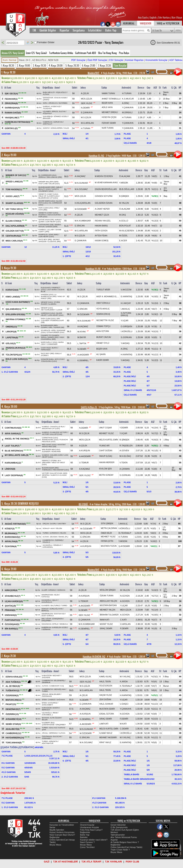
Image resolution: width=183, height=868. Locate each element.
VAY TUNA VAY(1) (14, 209)
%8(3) (153, 533)
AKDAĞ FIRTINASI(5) (16, 524)
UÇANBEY (47, 111)
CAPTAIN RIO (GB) (46, 225)
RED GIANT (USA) (49, 445)
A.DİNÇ (126, 103)
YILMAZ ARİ (104, 446)
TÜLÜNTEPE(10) (14, 355)
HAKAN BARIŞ (101, 226)
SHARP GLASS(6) (15, 203)
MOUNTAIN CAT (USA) (51, 429)
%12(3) (155, 221)
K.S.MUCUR (128, 99)
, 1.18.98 (139, 269)
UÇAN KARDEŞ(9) (14, 601)
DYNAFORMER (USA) (56, 332)
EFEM (44, 700)
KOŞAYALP (47, 113)
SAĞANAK (46, 677)
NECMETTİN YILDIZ (105, 320)
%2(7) (154, 620)
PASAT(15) (11, 704)
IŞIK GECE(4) (12, 94)
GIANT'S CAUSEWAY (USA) (49, 190)
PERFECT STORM (49, 461)
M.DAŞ (122, 215)
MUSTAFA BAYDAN (108, 605)
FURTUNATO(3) (13, 620)
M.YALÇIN (124, 203)
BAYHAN (45, 718)
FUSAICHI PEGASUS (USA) (55, 441)
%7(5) (154, 724)
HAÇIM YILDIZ (106, 695)
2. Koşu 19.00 (23, 65)
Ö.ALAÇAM (125, 176)
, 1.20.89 (139, 504)
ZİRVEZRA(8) (12, 103)
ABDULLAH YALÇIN (108, 601)
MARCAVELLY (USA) (49, 342)
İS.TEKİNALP (125, 533)
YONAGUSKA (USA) (49, 361)
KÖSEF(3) (10, 528)
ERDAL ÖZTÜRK (107, 714)
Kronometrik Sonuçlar (156, 60)
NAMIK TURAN (108, 93)
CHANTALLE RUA (57, 427)
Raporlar (64, 30)
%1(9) (154, 628)
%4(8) (154, 183)
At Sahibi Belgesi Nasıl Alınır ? (125, 842)
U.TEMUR (84, 463)
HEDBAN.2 (64, 624)
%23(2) (155, 677)
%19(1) (155, 290)
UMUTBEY (62, 524)
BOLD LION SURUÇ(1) (17, 359)
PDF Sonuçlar (78, 60)
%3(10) (155, 231)
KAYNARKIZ (52, 703)
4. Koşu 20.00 (56, 65)
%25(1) (155, 695)
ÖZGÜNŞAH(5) (12, 624)
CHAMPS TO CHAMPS (50, 335)
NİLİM (56, 595)
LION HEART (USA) (53, 222)
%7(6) (154, 326)
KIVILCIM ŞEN (105, 469)
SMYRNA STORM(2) (16, 319)
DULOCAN (57, 736)
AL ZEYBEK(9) (13, 686)
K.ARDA (124, 681)
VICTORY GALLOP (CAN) (52, 434)
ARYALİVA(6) (12, 541)
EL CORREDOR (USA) (47, 175)
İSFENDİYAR (48, 98)
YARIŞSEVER (146, 23)
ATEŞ (56, 208)
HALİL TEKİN (105, 682)
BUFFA (55, 348)
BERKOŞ (45, 611)
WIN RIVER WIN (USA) (51, 450)
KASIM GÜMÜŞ (102, 241)
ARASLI (45, 733)
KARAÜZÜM (47, 676)
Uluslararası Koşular (89, 827)
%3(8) (154, 469)
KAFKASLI (46, 597)
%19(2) (155, 314)
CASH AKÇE (46, 348)
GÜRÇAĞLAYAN (56, 609)
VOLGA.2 (46, 542)
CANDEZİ (51, 700)
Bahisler (84, 837)
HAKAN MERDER (107, 462)
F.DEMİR (124, 628)
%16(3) (155, 440)
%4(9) (154, 203)
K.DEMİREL (83, 360)
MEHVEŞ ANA (60, 689)
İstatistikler (95, 30)
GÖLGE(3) (11, 343)
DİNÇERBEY (47, 621)
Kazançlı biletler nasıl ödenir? (94, 840)
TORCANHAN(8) (14, 743)
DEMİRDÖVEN (47, 595)
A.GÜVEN (124, 451)
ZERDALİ (42, 177)
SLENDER (46, 451)
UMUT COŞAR (106, 428)
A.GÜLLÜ (124, 221)
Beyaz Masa (55, 845)
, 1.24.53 (139, 156)
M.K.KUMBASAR (83, 221)
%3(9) (154, 337)
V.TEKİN (124, 463)
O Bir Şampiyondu (119, 827)
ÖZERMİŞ (59, 540)
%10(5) (155, 296)
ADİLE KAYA (107, 107)
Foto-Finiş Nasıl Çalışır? (91, 830)
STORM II (45, 355)
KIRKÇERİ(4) (11, 590)
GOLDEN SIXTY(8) (15, 231)
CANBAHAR (54, 686)
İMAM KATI (104, 620)
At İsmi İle (157, 31)
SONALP (46, 528)
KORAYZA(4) (12, 290)
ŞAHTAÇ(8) (11, 606)
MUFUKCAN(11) (14, 700)
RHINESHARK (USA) (50, 440)
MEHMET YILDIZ (106, 433)
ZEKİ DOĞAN (105, 700)
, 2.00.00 (138, 407)
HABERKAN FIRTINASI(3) (18, 122)
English (153, 18)
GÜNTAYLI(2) (12, 128)
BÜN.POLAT (125, 226)
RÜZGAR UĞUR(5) (15, 214)
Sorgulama (79, 30)
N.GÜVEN (125, 596)
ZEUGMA (54, 537)
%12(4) (155, 303)
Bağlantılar (55, 837)
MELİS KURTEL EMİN (109, 440)
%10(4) (155, 209)
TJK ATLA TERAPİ (91, 862)
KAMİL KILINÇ (106, 677)
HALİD (66, 128)
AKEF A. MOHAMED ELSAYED (110, 297)
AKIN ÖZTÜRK (103, 331)
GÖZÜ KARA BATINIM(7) (18, 302)
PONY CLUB (132, 862)
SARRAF (46, 107)
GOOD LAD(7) (13, 196)
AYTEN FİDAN (101, 236)
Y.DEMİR (124, 428)
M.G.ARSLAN (87, 123)
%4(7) (154, 226)
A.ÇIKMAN (125, 469)
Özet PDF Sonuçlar (97, 60)
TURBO (46, 533)
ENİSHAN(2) (11, 615)
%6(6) (154, 236)
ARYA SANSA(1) (13, 434)
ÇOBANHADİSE (48, 725)
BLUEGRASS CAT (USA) (48, 198)
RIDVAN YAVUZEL (103, 221)
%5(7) (154, 463)
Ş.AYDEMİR (124, 546)
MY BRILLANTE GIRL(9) (17, 455)
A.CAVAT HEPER (102, 209)
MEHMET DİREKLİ (110, 112)
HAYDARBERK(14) (15, 738)
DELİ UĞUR (46, 619)
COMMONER (52, 344)
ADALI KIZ (53, 728)
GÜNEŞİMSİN (57, 619)
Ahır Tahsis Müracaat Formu (124, 837)
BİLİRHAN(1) (11, 533)
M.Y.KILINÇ (125, 677)
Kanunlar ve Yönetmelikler (62, 825)
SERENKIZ (53, 733)
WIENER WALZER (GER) (48, 182)
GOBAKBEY (47, 738)
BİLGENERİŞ (59, 681)
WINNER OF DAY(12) (16, 175)
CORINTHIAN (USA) (50, 438)
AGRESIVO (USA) (48, 313)
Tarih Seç (28, 43)
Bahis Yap (111, 30)
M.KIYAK (82, 331)
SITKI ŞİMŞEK (107, 524)
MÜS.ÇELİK (86, 99)
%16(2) (155, 215)
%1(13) (155, 343)
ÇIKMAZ (46, 100)
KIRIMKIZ (52, 590)
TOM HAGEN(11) (14, 189)
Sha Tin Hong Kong (107, 53)
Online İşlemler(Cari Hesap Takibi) (126, 847)
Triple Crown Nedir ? (120, 850)
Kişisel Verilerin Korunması (62, 832)
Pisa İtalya (124, 53)
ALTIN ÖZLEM (55, 718)
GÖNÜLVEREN (57, 128)
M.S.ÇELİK (86, 117)
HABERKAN (48, 122)
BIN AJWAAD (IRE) (55, 177)
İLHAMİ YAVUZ (106, 733)
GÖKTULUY (48, 124)
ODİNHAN (61, 590)
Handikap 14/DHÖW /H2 (94, 657)
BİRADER (47, 118)
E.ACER (123, 241)
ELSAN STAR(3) (14, 221)
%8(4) (154, 690)
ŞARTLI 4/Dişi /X (89, 407)
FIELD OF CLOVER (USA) (49, 196)
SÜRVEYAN (58, 122)
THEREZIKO (47, 470)
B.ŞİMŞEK (124, 196)
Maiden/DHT (94, 73)
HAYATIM (61, 445)
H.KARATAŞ (126, 354)
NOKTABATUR (48, 743)
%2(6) (153, 537)
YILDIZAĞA (47, 108)
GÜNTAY (46, 128)
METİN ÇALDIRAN (109, 528)
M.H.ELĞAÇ (125, 456)
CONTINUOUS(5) (13, 428)
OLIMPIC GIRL (47, 327)
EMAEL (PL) (63, 537)
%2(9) (154, 456)
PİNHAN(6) (10, 610)
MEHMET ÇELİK (102, 215)
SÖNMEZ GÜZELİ (61, 116)
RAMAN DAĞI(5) (13, 112)
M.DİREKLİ (127, 112)
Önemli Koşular (87, 825)
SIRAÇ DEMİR (106, 629)
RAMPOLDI (43, 235)
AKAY (53, 528)
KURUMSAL (129, 23)
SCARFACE (45, 330)
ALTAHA (46, 94)
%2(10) (155, 719)
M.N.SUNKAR (81, 183)
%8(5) (154, 176)
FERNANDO (46, 350)
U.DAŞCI (124, 704)
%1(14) (155, 733)
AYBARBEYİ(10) (14, 719)
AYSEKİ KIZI (56, 107)
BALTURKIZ (55, 606)
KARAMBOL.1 (47, 715)
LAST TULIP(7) (12, 446)
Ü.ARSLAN (125, 624)
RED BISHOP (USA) (61, 470)
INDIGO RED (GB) (49, 447)
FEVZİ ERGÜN (106, 686)
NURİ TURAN (108, 128)
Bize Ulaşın (177, 18)
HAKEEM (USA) (47, 295)
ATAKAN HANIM (60, 98)
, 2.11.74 (139, 73)
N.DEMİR (85, 107)
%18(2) (154, 541)
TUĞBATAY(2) (13, 690)
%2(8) (154, 624)
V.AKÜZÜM (126, 290)
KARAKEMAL (48, 547)
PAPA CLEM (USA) (46, 208)
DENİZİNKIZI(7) (13, 709)
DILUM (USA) (54, 184)
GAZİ (47, 862)
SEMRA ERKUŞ (103, 314)
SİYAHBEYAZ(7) (13, 596)
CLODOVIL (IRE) (54, 241)
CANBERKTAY (48, 540)
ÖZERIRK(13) (12, 714)
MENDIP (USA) (47, 302)
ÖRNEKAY (57, 545)
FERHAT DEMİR (109, 123)
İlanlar (52, 827)
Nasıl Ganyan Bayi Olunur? (62, 835)
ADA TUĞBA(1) (13, 682)
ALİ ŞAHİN (101, 354)
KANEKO (42, 230)
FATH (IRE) (43, 210)
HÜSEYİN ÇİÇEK (109, 117)
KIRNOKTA (53, 741)
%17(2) (155, 433)
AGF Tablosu (176, 60)
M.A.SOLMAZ (81, 189)
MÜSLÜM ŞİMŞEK (108, 590)
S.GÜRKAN (126, 337)
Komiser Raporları (134, 60)
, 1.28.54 (139, 657)
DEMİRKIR (46, 682)
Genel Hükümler (118, 825)
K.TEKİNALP (126, 686)
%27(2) (155, 596)
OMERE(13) (12, 326)
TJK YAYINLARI (113, 862)
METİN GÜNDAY (106, 475)
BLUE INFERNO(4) (14, 451)
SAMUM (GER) (52, 227)
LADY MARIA (52, 290)
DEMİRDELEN (47, 614)
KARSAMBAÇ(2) (13, 463)
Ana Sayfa (143, 18)
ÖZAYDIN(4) (11, 546)
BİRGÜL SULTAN (59, 111)
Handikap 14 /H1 (93, 269)
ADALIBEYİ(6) (13, 729)
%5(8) (154, 321)
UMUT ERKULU (103, 303)
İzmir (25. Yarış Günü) (36, 53)
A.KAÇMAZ (80, 176)
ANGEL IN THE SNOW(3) (17, 439)
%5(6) (154, 742)
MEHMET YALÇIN (107, 610)
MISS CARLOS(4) (14, 241)
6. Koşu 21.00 (89, 65)
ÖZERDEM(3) (12, 695)
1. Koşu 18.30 (8, 65)
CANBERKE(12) (14, 733)
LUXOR (59, 310)
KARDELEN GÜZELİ (60, 627)
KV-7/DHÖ (83, 504)
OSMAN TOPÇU (103, 326)
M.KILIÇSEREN (127, 231)
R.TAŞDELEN (126, 446)
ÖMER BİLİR (106, 533)
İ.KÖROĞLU (126, 331)
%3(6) (154, 606)
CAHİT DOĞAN (106, 451)
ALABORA (52, 304)
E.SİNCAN (80, 226)
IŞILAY (55, 600)
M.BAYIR (82, 337)
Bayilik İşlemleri (57, 830)
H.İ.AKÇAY (126, 303)
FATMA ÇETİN (107, 541)
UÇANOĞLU (47, 545)
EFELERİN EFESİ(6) (16, 314)
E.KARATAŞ (126, 296)
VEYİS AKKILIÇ (103, 309)
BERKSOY (46, 710)
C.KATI (123, 620)
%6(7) (154, 309)
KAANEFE (46, 606)
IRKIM (55, 713)
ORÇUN (46, 524)
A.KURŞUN (85, 451)
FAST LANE (43, 184)
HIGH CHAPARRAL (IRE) (52, 338)
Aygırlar (114, 840)
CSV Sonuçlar (116, 60)
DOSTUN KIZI (59, 614)
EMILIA (58, 354)
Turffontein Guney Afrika (61, 53)
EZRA (45, 103)
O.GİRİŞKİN (126, 326)
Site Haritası (164, 18)
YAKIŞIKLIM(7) (12, 117)
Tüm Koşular (120, 65)
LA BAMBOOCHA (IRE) (49, 296)
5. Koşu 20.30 (72, 65)
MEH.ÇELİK (126, 610)
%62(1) (154, 546)
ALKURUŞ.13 (47, 602)
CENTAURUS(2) (14, 236)
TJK (34, 30)
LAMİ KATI (104, 724)
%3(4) (154, 681)
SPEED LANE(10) (14, 182)
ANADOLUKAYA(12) (16, 348)
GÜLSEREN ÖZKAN (104, 203)
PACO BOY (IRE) (45, 240)
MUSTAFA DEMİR (107, 709)
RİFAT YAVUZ (105, 742)
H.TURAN (127, 93)
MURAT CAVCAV (104, 337)
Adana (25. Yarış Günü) (13, 53)
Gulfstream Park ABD (85, 53)
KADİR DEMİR (103, 360)
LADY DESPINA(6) (14, 475)
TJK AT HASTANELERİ (65, 862)
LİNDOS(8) (10, 469)
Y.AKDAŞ (125, 343)
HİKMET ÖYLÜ (103, 343)
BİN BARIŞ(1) (12, 629)
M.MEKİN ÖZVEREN (104, 176)
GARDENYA (54, 533)
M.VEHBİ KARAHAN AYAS (106, 183)
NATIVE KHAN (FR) (46, 220)
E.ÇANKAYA (87, 112)
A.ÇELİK (85, 93)
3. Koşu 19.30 (39, 65)
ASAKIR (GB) (59, 327)
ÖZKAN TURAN (107, 596)
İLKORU (53, 524)
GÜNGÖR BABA (47, 359)
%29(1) (155, 196)
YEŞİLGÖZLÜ (61, 92)
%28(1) (155, 446)
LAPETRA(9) (12, 337)
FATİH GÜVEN (101, 231)
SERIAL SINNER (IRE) (50, 337)
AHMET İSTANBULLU (111, 99)
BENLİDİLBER (55, 694)
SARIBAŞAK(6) (13, 107)
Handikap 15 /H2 (96, 156)
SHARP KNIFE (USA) (47, 201)
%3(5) (153, 528)
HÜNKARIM (56, 451)
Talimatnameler (118, 835)
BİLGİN (59, 528)
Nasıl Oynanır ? (87, 842)
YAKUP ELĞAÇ (106, 456)
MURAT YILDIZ (106, 624)
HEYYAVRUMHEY (48, 310)
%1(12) (155, 241)
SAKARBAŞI (48, 116)
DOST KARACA (48, 616)
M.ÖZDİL (123, 236)
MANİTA (56, 708)
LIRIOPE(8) (11, 331)
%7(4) (153, 524)
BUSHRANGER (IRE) (47, 187)
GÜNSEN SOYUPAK (104, 196)
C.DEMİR (124, 729)
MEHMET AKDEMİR (108, 738)
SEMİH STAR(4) (14, 724)
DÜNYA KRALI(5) (14, 677)
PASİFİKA (42, 215)
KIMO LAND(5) (13, 297)
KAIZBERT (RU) (48, 723)
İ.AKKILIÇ (125, 309)
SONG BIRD (53, 235)
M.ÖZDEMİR (81, 209)
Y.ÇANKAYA (128, 107)
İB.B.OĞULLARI (127, 189)
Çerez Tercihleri (87, 847)
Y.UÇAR (124, 321)
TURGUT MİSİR (103, 290)
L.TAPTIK (82, 343)
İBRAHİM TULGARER (109, 615)
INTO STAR (59, 359)
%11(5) (155, 451)
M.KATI (123, 724)
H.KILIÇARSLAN (83, 203)
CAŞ (62, 686)
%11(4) (155, 610)
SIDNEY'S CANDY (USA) (48, 194)
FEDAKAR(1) (11, 99)
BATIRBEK (63, 103)
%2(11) (155, 189)
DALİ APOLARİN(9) (15, 226)
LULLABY (50, 230)
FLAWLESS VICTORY (59, 432)
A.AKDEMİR (83, 355)
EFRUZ (55, 624)
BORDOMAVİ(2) (13, 537)
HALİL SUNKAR (106, 704)
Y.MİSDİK (124, 183)
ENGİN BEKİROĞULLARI (106, 189)
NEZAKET (57, 676)
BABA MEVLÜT (49, 92)
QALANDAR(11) (14, 309)
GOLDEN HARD (56, 455)
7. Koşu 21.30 (104, 65)
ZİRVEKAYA (53, 103)
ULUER (45, 590)
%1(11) (155, 349)
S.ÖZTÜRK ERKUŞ (126, 314)
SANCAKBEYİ (47, 705)
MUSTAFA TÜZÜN (109, 546)
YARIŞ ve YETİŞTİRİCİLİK (168, 23)
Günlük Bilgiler (48, 30)
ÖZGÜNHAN (47, 624)
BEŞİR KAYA (107, 103)
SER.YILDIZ (87, 103)
